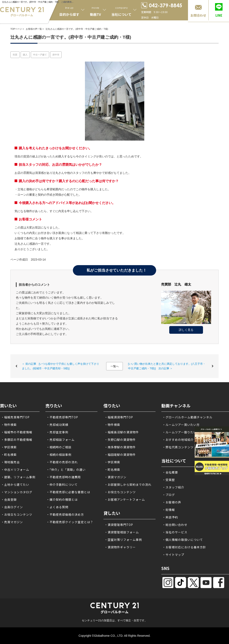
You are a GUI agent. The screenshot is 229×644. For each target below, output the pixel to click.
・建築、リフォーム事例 (18, 477)
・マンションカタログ (17, 492)
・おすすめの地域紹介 (178, 440)
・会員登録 (9, 499)
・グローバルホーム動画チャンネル (187, 417)
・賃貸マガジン (115, 477)
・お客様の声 (172, 502)
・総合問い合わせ (175, 525)
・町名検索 (9, 455)
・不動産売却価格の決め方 (65, 514)
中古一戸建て (40, 55)
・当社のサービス (175, 532)
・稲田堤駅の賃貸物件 (120, 455)
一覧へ (115, 366)
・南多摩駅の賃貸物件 (120, 447)
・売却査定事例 (57, 432)
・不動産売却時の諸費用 (64, 477)
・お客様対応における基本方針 (184, 547)
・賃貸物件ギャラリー (120, 547)
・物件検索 (9, 425)
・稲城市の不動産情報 (17, 432)
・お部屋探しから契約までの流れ (128, 485)
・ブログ (169, 495)
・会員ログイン (12, 507)
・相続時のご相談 (59, 447)
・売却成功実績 (57, 425)
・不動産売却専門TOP (62, 417)
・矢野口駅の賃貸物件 (120, 440)
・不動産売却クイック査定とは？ (70, 522)
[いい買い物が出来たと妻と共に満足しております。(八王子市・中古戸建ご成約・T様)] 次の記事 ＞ (167, 366)
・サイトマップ (173, 555)
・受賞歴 (169, 480)
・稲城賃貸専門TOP (119, 417)
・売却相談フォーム (60, 440)
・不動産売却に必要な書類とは (68, 492)
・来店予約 (170, 517)
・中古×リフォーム (15, 470)
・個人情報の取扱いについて (183, 540)
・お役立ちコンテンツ (17, 514)
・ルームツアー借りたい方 (181, 432)
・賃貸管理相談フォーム (122, 532)
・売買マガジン (12, 522)
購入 (25, 55)
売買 (15, 55)
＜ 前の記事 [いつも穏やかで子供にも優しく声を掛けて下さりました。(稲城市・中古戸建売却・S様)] (60, 366)
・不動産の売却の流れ (62, 462)
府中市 (56, 55)
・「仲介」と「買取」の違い (66, 470)
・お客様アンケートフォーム (125, 499)
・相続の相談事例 (59, 455)
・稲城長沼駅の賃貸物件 (122, 432)
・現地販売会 (10, 462)
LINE (219, 15)
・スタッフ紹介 (173, 487)
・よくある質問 (57, 507)
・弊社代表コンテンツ (178, 447)
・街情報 (169, 510)
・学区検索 (9, 447)
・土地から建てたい (15, 485)
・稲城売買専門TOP (15, 417)
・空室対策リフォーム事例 (123, 540)
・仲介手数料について (62, 485)
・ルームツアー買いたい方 (181, 425)
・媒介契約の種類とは (62, 499)
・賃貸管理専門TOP (119, 525)
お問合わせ (198, 15)
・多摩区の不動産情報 (17, 440)
